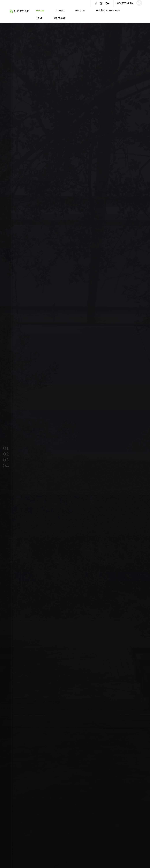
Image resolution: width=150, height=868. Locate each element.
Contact (59, 18)
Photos (80, 10)
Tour (39, 18)
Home (40, 10)
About (60, 10)
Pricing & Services (108, 10)
